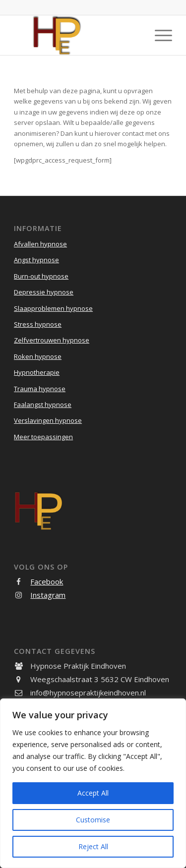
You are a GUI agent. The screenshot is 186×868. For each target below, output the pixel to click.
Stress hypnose (38, 324)
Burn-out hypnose (41, 276)
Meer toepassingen (43, 437)
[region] (93, 783)
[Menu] (158, 35)
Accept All (93, 793)
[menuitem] (158, 35)
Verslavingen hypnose (48, 420)
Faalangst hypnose (43, 405)
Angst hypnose (36, 260)
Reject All (93, 846)
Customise (93, 820)
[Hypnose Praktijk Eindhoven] (77, 35)
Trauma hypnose (40, 389)
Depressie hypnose (44, 292)
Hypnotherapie (37, 372)
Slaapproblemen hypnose (53, 308)
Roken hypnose (38, 356)
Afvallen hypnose (40, 244)
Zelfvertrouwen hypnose (52, 340)
